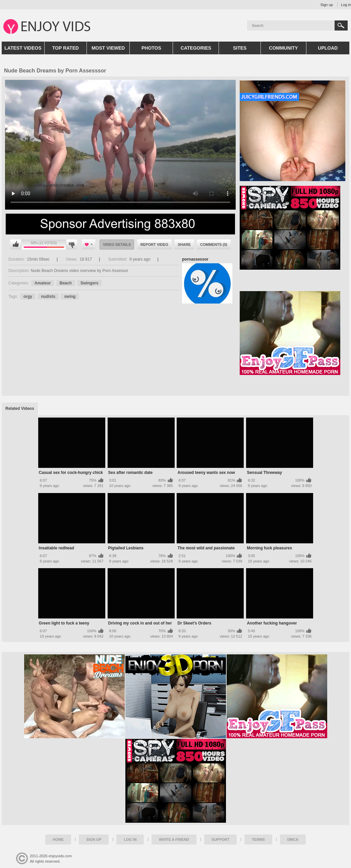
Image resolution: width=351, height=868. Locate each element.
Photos (151, 48)
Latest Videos (23, 48)
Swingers (89, 283)
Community (283, 48)
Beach (66, 283)
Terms (258, 839)
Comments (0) (214, 245)
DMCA (293, 839)
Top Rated (66, 48)
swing (70, 296)
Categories (196, 48)
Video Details (117, 245)
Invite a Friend (174, 839)
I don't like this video (72, 245)
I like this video (16, 245)
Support (220, 839)
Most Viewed (108, 48)
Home (58, 839)
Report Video (154, 245)
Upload (328, 48)
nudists (48, 296)
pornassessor (195, 259)
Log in (346, 5)
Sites (240, 48)
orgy (28, 296)
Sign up (327, 5)
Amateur (43, 283)
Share (184, 245)
